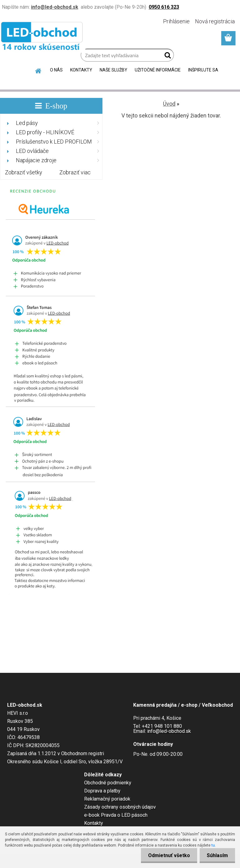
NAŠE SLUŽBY (113, 70)
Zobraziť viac (75, 172)
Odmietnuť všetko (167, 855)
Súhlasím (217, 855)
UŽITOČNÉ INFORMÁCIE (158, 70)
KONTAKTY (81, 70)
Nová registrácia (215, 21)
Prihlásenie (176, 21)
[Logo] (43, 37)
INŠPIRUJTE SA (203, 70)
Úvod (169, 104)
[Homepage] (38, 70)
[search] (167, 57)
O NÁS (56, 70)
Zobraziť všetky (24, 172)
